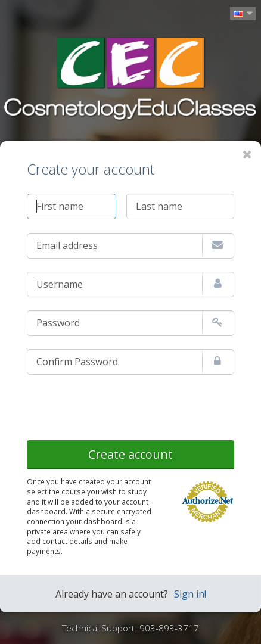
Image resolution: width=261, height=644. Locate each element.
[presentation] (117, 405)
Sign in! (190, 594)
